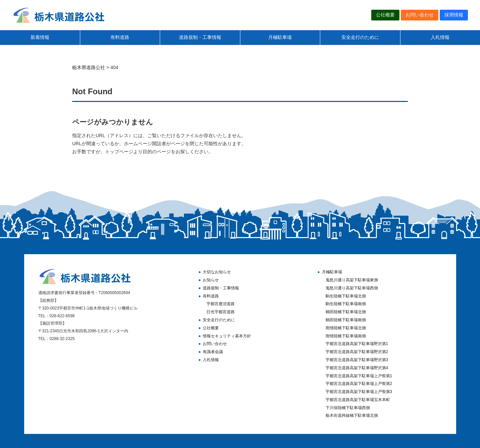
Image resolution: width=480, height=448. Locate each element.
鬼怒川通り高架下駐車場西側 (352, 288)
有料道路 (120, 37)
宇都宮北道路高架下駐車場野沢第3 (357, 360)
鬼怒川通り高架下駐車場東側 (352, 280)
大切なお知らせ (217, 272)
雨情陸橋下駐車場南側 (346, 336)
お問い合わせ (420, 15)
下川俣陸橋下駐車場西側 (348, 408)
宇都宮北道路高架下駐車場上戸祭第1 (359, 376)
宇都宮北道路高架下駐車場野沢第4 (357, 368)
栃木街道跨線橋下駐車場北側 (352, 415)
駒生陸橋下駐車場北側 (346, 296)
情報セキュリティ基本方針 (227, 336)
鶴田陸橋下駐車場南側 (346, 320)
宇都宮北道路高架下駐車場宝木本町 (358, 400)
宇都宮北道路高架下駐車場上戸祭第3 (359, 392)
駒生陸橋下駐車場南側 (346, 304)
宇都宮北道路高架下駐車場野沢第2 (357, 352)
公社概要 (385, 15)
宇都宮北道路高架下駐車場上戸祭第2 (359, 384)
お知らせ (211, 280)
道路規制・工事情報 (200, 37)
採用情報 (454, 15)
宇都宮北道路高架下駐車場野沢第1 (357, 344)
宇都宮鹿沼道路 (221, 304)
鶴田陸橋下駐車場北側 (346, 312)
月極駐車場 (280, 37)
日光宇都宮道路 (221, 312)
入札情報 (440, 37)
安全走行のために (360, 37)
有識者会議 (213, 352)
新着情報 (40, 37)
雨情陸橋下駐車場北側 (346, 328)
